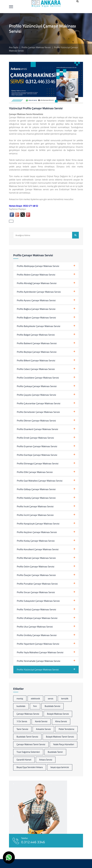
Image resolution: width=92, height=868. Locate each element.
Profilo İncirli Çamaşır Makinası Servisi (35, 515)
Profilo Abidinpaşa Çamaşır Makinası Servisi (38, 266)
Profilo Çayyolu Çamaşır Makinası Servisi (36, 395)
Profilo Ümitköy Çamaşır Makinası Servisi (37, 635)
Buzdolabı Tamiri (55, 752)
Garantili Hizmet (24, 760)
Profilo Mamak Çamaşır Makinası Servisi (36, 558)
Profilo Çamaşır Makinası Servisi (36, 47)
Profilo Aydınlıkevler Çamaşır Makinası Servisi (39, 292)
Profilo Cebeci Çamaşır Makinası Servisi (36, 369)
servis (51, 699)
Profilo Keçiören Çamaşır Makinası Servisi (37, 532)
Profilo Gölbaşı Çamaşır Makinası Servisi (36, 489)
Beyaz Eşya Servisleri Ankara (30, 767)
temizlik (65, 699)
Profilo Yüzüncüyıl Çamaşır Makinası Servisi (38, 670)
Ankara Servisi (46, 760)
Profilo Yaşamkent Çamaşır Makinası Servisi (38, 644)
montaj (20, 699)
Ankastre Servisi (43, 729)
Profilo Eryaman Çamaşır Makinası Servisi (37, 446)
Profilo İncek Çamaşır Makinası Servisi (35, 506)
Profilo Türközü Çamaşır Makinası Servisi (36, 609)
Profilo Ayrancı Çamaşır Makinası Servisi (36, 300)
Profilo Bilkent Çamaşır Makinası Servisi (36, 360)
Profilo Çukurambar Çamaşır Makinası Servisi (39, 403)
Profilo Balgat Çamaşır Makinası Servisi (36, 335)
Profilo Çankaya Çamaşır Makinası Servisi (37, 386)
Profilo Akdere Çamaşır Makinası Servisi (36, 275)
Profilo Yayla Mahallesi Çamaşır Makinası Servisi (40, 652)
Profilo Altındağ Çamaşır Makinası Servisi (37, 283)
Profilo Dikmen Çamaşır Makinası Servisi (36, 421)
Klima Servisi (61, 721)
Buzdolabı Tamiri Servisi (27, 737)
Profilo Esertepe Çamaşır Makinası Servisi (37, 455)
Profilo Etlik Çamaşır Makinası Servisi (35, 472)
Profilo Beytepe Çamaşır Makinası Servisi (37, 352)
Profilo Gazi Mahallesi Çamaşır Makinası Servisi (40, 481)
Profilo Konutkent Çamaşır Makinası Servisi (38, 549)
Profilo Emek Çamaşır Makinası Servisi (35, 438)
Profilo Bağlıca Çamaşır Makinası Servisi (36, 309)
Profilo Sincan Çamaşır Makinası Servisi (36, 592)
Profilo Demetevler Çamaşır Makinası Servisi (38, 412)
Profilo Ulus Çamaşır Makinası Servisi (35, 627)
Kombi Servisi (41, 721)
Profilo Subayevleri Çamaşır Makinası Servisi (38, 601)
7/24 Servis (22, 721)
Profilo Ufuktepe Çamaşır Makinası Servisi (37, 618)
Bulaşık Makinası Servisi (58, 714)
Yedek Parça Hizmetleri (64, 744)
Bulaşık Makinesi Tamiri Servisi (60, 737)
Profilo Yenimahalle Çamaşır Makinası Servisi (39, 661)
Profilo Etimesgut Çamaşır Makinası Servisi (38, 463)
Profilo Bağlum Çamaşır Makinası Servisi (36, 318)
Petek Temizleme (66, 729)
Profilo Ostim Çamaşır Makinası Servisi (36, 566)
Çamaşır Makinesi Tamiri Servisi (31, 744)
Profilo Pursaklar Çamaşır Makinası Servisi (37, 584)
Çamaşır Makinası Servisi (28, 714)
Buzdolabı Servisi (52, 706)
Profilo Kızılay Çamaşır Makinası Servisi (36, 541)
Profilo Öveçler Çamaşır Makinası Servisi (36, 575)
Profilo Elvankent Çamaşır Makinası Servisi (37, 429)
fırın (35, 706)
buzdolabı (21, 706)
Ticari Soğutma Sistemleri (28, 752)
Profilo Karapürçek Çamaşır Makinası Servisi (38, 524)
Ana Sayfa (14, 47)
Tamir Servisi (22, 729)
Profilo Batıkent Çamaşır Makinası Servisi (37, 343)
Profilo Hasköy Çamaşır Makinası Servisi (36, 498)
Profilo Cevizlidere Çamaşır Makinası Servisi (38, 378)
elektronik (35, 699)
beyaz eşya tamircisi (60, 767)
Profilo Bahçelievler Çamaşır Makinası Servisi (39, 326)
